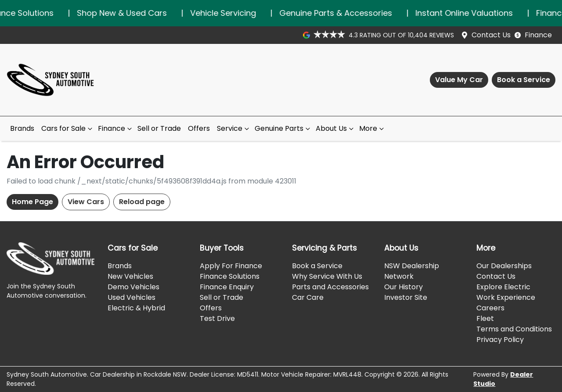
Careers (490, 308)
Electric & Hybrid (136, 308)
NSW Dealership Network (412, 271)
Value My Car (459, 80)
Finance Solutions (230, 276)
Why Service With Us (327, 276)
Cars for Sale (68, 128)
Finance (538, 35)
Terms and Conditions (514, 329)
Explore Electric (503, 287)
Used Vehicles (131, 297)
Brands (22, 128)
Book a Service (524, 80)
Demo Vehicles (133, 287)
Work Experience (506, 297)
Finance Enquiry (227, 287)
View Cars (86, 202)
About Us (336, 128)
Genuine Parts (283, 128)
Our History (403, 287)
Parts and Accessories (330, 287)
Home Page (32, 202)
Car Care (308, 297)
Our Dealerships (504, 266)
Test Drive (217, 318)
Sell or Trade (159, 128)
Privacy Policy (500, 340)
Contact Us (491, 35)
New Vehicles (130, 276)
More (373, 128)
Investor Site (406, 297)
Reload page (142, 202)
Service (234, 128)
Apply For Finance (231, 266)
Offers (199, 128)
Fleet (485, 318)
